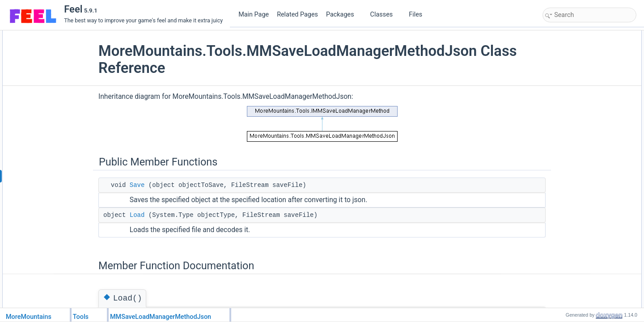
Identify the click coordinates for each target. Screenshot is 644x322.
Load (158, 215)
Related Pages (297, 15)
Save (158, 185)
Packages (343, 15)
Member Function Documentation (585, 65)
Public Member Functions (575, 35)
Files (419, 15)
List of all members (568, 94)
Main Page (254, 15)
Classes (385, 15)
